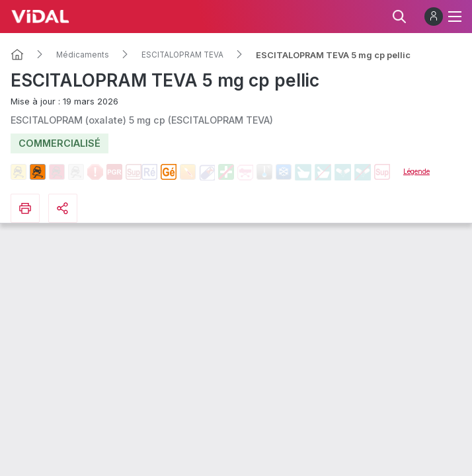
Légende (416, 171)
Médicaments (83, 55)
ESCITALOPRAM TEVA (182, 55)
